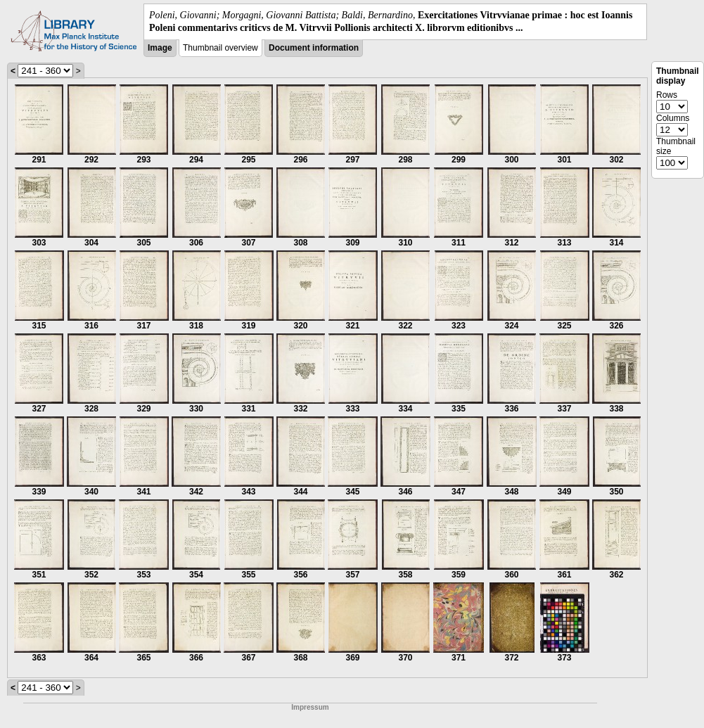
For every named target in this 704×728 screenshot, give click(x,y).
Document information (314, 48)
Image (160, 48)
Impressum (310, 707)
